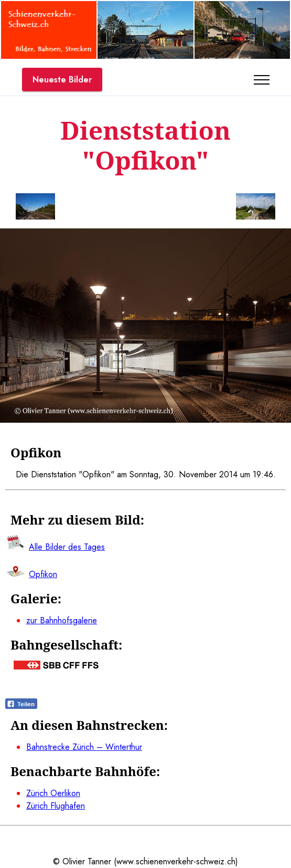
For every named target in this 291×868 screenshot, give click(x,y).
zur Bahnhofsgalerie (62, 620)
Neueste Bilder (62, 80)
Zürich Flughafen (56, 806)
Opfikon (43, 574)
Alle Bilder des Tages (67, 547)
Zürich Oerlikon (53, 793)
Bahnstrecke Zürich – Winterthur (84, 747)
